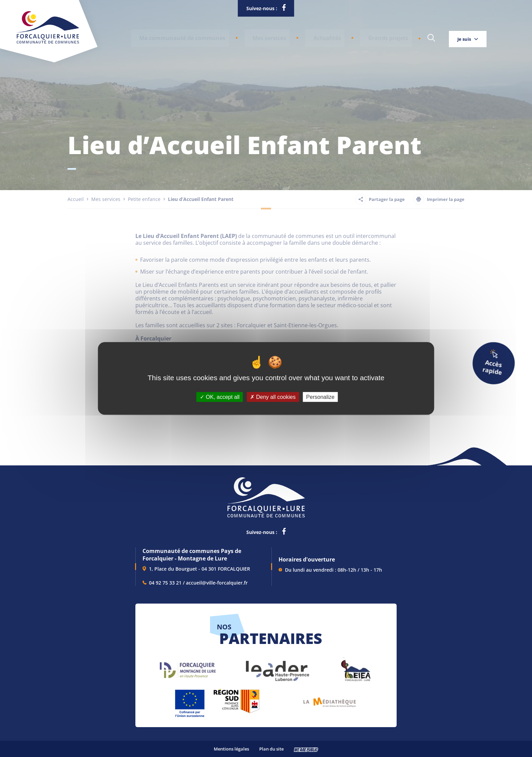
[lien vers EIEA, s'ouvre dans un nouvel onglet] (355, 668)
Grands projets (368, 36)
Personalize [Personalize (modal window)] (320, 397)
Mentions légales (231, 749)
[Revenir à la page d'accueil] (48, 42)
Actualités (314, 36)
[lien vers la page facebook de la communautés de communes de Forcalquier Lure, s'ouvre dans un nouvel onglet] (284, 9)
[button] (180, 36)
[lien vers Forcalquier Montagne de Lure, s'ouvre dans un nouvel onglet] (188, 668)
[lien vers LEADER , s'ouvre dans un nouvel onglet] (277, 668)
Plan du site (271, 749)
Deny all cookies (273, 397)
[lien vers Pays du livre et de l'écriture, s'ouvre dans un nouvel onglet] (330, 700)
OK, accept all (220, 397)
